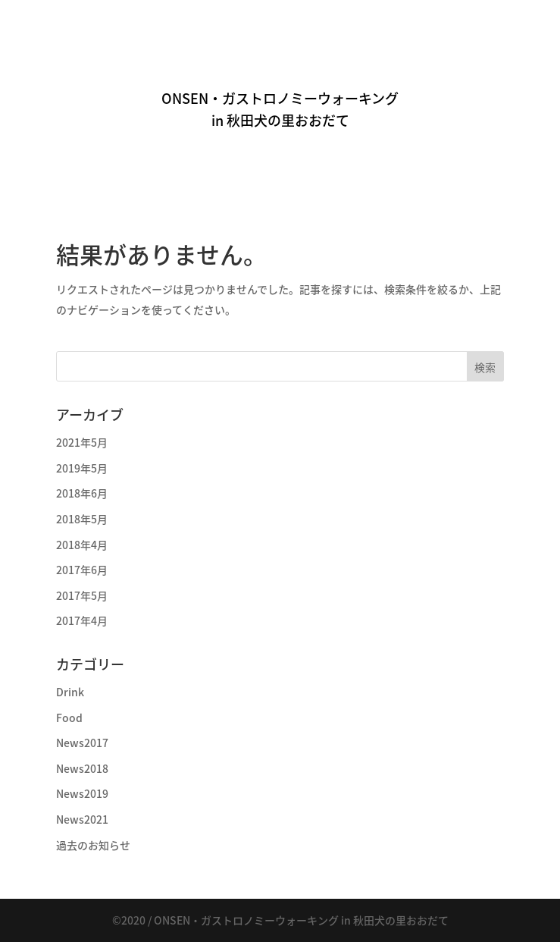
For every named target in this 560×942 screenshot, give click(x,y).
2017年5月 (82, 595)
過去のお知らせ (93, 845)
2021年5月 (82, 442)
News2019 (82, 793)
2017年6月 (82, 570)
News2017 (82, 743)
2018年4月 (82, 545)
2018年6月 (82, 493)
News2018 (82, 768)
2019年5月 (82, 468)
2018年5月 (82, 519)
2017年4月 (82, 620)
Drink (70, 692)
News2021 (82, 819)
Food (69, 717)
